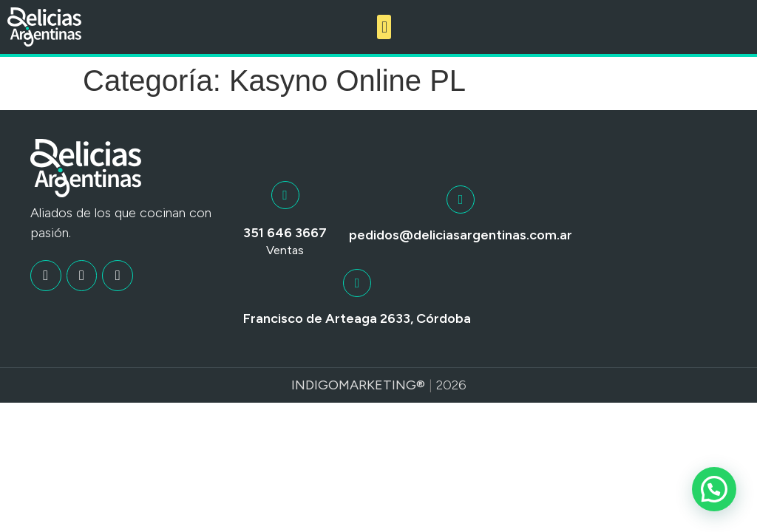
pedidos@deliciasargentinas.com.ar (461, 235)
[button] (384, 27)
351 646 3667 (285, 233)
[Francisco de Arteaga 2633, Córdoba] (357, 283)
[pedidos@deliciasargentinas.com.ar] (461, 199)
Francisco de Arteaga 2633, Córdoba (357, 318)
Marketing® (382, 385)
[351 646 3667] (285, 195)
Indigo (315, 385)
